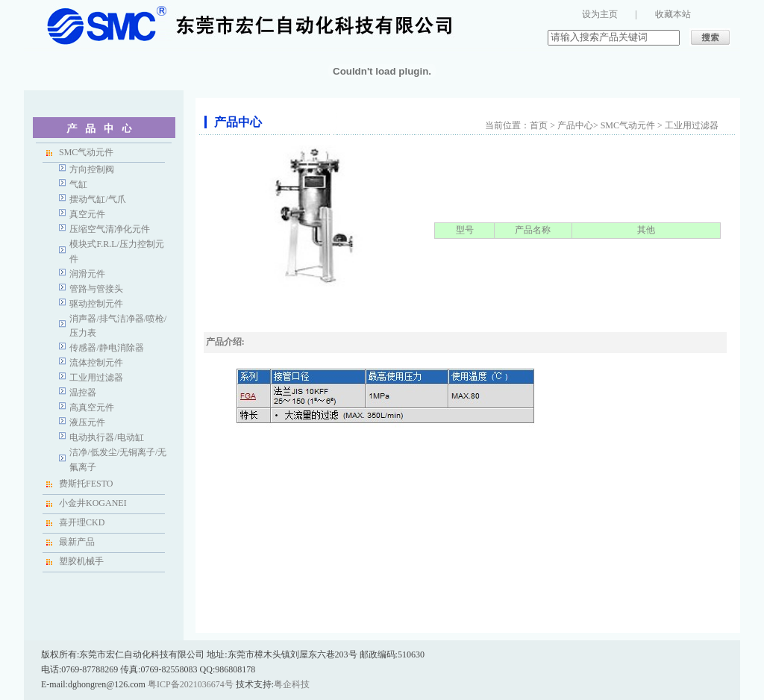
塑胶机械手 (81, 561)
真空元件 (87, 214)
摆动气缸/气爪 (97, 199)
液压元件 (87, 422)
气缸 (78, 184)
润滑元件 (87, 274)
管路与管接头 (96, 289)
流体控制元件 (96, 363)
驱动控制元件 (96, 304)
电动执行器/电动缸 (106, 437)
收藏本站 (673, 14)
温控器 (83, 393)
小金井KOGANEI (93, 503)
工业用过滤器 (96, 378)
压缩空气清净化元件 (110, 229)
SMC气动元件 (86, 152)
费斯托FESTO (86, 484)
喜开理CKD (82, 522)
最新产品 (77, 542)
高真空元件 (92, 407)
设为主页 (600, 14)
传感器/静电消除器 (106, 348)
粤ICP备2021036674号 (191, 684)
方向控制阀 (92, 169)
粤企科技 (292, 684)
